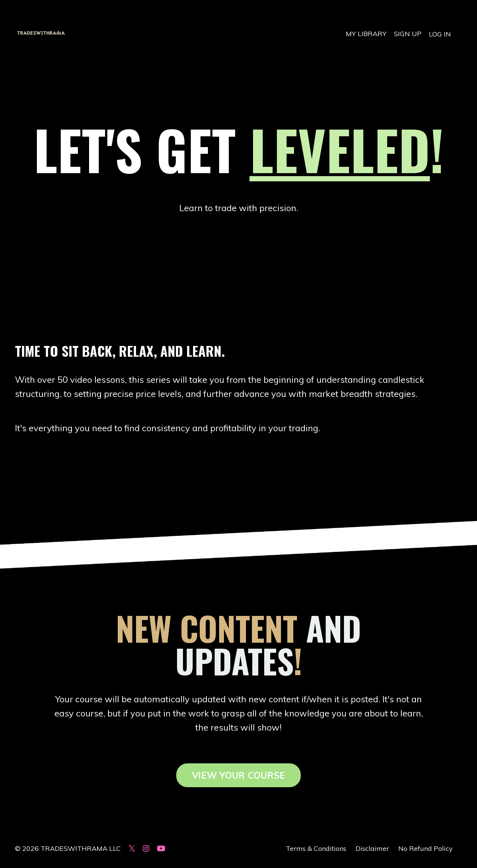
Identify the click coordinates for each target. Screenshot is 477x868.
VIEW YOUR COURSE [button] (238, 777)
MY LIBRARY (366, 34)
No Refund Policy (426, 850)
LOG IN (440, 34)
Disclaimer (372, 850)
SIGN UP (408, 34)
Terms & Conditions (316, 850)
